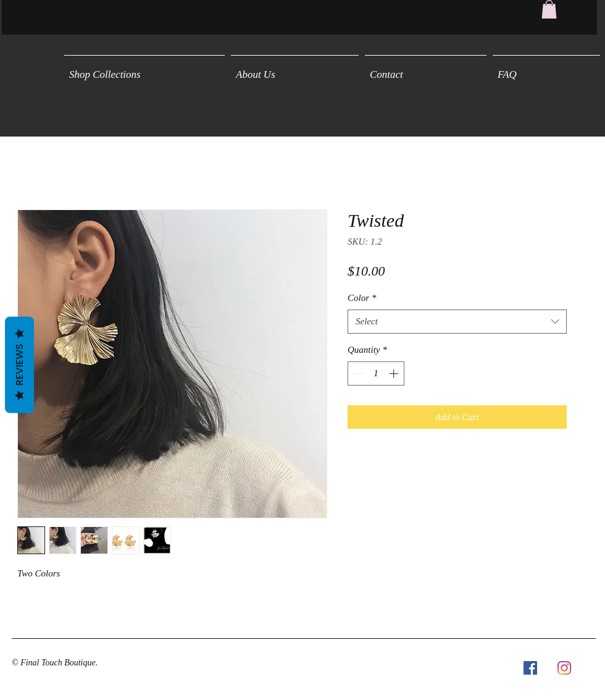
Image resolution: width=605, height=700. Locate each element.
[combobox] (457, 322)
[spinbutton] (376, 373)
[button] (549, 9)
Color (362, 298)
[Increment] (395, 373)
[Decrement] (358, 373)
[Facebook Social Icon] (530, 668)
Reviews (19, 365)
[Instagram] (564, 668)
